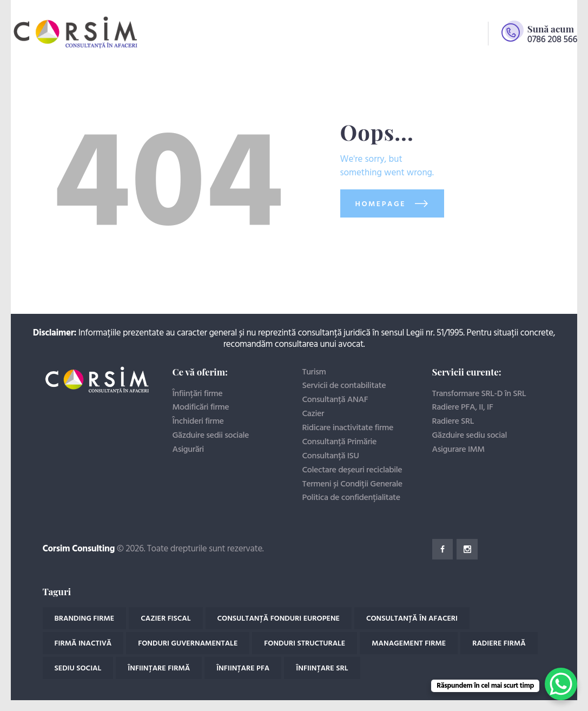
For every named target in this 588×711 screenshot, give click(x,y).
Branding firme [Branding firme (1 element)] (85, 619)
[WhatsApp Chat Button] (561, 684)
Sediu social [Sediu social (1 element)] (78, 669)
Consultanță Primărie (340, 442)
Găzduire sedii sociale (211, 436)
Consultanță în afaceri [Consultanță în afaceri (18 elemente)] (412, 619)
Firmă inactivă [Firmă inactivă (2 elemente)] (83, 644)
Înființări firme (198, 394)
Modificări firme (201, 407)
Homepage (381, 204)
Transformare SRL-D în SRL (479, 394)
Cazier (313, 414)
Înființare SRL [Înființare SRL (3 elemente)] (322, 669)
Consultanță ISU (331, 456)
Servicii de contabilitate (344, 386)
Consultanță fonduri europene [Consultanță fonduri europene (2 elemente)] (279, 619)
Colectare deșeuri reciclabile (352, 470)
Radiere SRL (453, 422)
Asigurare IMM (458, 450)
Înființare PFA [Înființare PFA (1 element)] (243, 669)
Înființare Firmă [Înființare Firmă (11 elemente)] (159, 669)
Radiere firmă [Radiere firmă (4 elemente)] (499, 644)
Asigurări (188, 450)
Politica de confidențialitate (351, 498)
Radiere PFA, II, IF (463, 407)
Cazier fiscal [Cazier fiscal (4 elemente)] (166, 619)
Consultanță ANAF (335, 400)
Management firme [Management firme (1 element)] (409, 644)
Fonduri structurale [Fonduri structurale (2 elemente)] (305, 644)
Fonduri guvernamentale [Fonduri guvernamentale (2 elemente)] (188, 644)
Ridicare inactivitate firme (348, 428)
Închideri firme (198, 422)
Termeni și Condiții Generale (352, 484)
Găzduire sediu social (470, 436)
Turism (314, 372)
